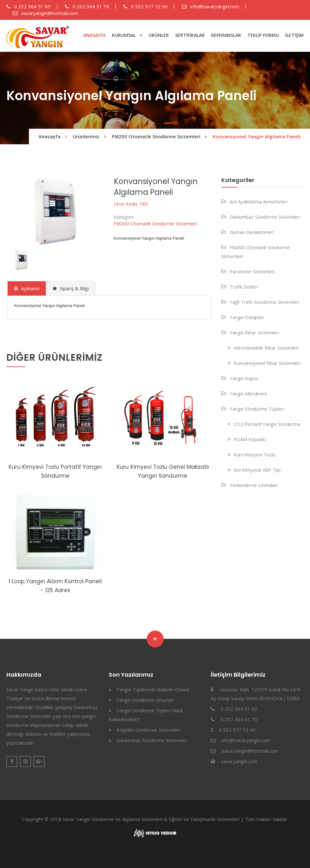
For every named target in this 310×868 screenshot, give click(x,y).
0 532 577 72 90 (145, 6)
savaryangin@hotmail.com (45, 13)
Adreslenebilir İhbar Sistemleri (266, 348)
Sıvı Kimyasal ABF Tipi (257, 470)
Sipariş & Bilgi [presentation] (71, 288)
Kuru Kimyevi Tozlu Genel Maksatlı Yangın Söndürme (163, 471)
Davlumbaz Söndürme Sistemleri (265, 217)
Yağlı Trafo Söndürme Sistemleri (264, 302)
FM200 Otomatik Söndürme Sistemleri (156, 136)
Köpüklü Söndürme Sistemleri (148, 730)
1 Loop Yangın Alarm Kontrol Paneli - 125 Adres (55, 586)
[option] (55, 211)
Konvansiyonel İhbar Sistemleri (267, 363)
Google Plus (39, 762)
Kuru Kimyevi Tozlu (255, 455)
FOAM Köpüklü (250, 439)
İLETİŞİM (294, 35)
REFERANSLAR (226, 35)
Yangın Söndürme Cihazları (145, 700)
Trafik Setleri (244, 287)
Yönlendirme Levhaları (254, 485)
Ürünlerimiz (86, 136)
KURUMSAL (124, 35)
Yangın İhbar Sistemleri (254, 332)
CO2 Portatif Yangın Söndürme (267, 424)
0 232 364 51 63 (28, 6)
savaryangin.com (239, 761)
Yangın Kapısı (244, 378)
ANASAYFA (94, 35)
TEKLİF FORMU (263, 35)
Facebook (12, 762)
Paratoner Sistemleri (252, 271)
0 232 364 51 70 (87, 6)
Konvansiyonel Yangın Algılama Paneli (257, 136)
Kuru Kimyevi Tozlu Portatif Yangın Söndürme (55, 471)
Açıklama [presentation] (27, 288)
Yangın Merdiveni (248, 393)
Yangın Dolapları (247, 317)
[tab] (27, 288)
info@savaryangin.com (210, 6)
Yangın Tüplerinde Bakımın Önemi (153, 689)
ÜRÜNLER (159, 35)
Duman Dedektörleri (252, 232)
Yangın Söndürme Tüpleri (257, 409)
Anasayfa (49, 136)
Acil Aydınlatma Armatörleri (259, 202)
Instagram (25, 762)
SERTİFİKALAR (190, 35)
